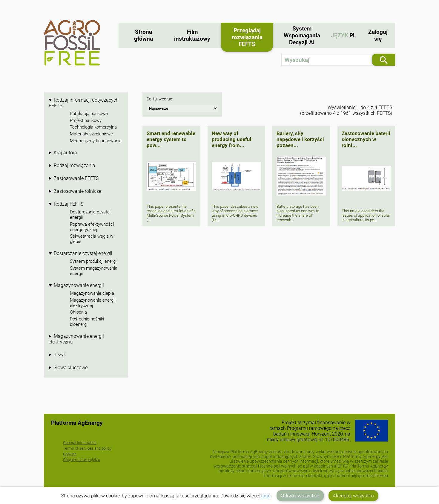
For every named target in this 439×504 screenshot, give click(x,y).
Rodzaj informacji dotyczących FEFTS (84, 103)
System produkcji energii (94, 261)
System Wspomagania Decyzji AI (302, 35)
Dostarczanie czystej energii (90, 215)
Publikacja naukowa (89, 114)
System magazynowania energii (94, 271)
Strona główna (143, 35)
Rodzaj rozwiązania (75, 165)
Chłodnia (78, 312)
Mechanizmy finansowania (96, 141)
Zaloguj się (378, 35)
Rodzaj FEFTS (69, 204)
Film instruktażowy (192, 35)
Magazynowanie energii (79, 285)
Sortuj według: (160, 99)
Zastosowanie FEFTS (76, 178)
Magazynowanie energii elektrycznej (93, 303)
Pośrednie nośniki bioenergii (87, 322)
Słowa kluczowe (71, 368)
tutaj (266, 496)
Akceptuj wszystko (353, 496)
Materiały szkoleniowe (91, 134)
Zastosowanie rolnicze (77, 191)
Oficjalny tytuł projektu (82, 460)
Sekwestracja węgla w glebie (92, 239)
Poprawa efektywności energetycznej (92, 227)
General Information (80, 443)
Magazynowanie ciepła (92, 293)
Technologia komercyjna (93, 127)
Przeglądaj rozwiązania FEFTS (247, 37)
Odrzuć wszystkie (300, 496)
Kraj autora (65, 153)
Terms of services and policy (87, 448)
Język (60, 355)
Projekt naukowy (86, 120)
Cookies (70, 454)
